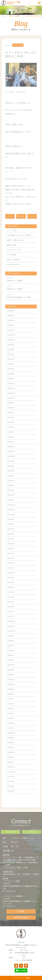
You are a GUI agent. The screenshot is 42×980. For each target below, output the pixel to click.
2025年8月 (11, 353)
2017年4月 (11, 795)
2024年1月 (11, 445)
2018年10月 (11, 737)
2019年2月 (11, 727)
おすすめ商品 (12, 258)
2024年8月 (11, 411)
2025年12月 (11, 334)
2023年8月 (11, 470)
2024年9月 (11, 407)
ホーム (4, 20)
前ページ (10, 220)
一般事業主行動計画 (21, 919)
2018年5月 (11, 751)
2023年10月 (11, 460)
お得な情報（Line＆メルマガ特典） (19, 239)
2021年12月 (11, 567)
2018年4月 (11, 756)
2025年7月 (11, 358)
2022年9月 (11, 523)
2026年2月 (11, 324)
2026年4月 (11, 314)
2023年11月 (11, 455)
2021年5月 (11, 601)
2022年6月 (11, 538)
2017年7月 (11, 785)
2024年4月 (11, 431)
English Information (13, 268)
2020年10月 (11, 635)
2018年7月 (11, 746)
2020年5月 (11, 659)
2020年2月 (11, 674)
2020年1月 (11, 678)
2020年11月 (11, 630)
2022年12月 (11, 509)
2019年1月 (11, 732)
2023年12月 (11, 450)
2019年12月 (11, 683)
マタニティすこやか (14, 254)
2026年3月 (11, 319)
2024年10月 (11, 402)
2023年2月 (11, 499)
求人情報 (21, 913)
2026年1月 (11, 329)
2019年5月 (11, 712)
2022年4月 (11, 547)
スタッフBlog (11, 234)
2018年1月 (11, 766)
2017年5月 (11, 790)
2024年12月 (11, 392)
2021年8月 (11, 586)
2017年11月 (11, 771)
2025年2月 (11, 382)
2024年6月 (11, 421)
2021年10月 (11, 576)
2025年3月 (11, 377)
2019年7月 (11, 703)
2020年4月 (11, 664)
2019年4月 (11, 717)
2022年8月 (11, 528)
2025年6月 (11, 363)
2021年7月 (11, 591)
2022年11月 (11, 513)
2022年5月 (11, 542)
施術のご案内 (12, 249)
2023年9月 (11, 465)
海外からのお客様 (14, 20)
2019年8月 (11, 698)
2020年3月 (11, 669)
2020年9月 (11, 640)
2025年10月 (11, 344)
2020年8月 (11, 644)
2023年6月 (11, 479)
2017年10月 (11, 775)
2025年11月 (11, 339)
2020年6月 (11, 654)
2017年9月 (11, 780)
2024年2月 (11, 441)
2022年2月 (11, 557)
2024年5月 (11, 426)
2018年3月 (11, 761)
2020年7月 (11, 649)
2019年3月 (11, 722)
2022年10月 (11, 518)
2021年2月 (11, 615)
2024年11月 (11, 397)
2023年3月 (11, 494)
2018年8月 (11, 741)
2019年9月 (11, 693)
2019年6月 (11, 707)
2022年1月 (11, 562)
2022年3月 (11, 552)
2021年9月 (11, 581)
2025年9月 (11, 348)
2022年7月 (11, 533)
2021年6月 (11, 596)
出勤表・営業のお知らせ (15, 244)
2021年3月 (11, 610)
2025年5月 (11, 368)
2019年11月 (11, 688)
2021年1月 (11, 620)
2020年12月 (11, 625)
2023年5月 (11, 484)
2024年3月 (11, 436)
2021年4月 (11, 606)
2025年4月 (11, 373)
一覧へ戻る (21, 220)
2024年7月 (11, 416)
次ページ (32, 220)
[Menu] (39, 3)
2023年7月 (11, 475)
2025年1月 (11, 387)
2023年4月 (11, 489)
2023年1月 (11, 504)
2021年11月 (11, 572)
